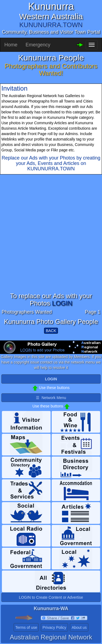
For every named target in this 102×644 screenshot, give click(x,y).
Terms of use (26, 627)
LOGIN (62, 303)
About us (79, 627)
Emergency (38, 45)
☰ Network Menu (51, 398)
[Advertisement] (51, 242)
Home (11, 45)
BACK (51, 331)
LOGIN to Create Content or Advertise (51, 597)
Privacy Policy (54, 627)
